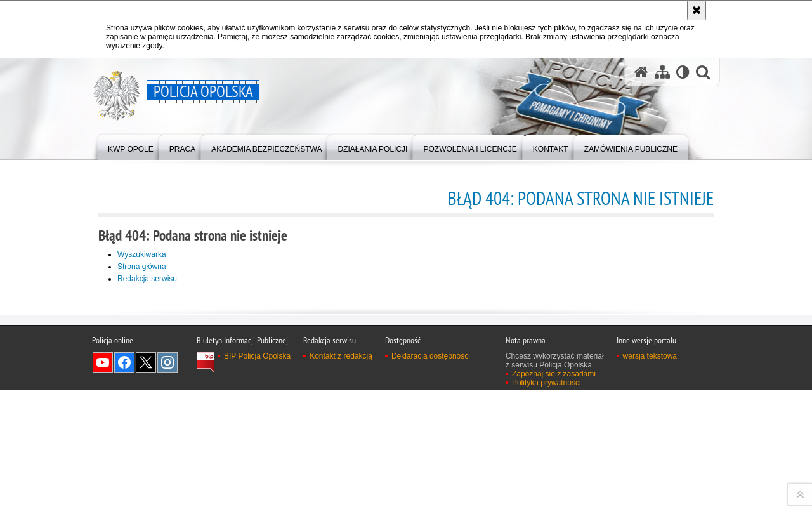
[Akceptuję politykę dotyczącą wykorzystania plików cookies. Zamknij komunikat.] (697, 10)
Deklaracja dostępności (431, 518)
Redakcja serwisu (147, 279)
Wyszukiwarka (142, 254)
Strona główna (142, 267)
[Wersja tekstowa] (683, 72)
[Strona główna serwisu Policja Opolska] (641, 72)
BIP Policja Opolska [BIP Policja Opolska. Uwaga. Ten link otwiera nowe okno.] (257, 518)
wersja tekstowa (650, 518)
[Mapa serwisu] (662, 72)
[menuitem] (131, 146)
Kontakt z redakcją (341, 518)
